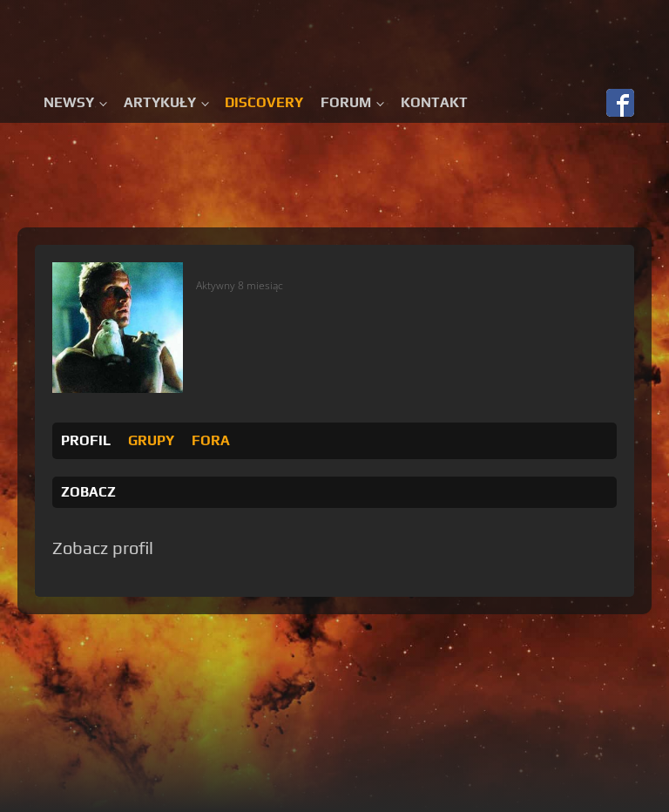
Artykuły (160, 102)
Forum (346, 102)
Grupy (151, 440)
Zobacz (88, 492)
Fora (211, 440)
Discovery (264, 102)
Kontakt (434, 102)
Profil (86, 440)
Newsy (69, 102)
